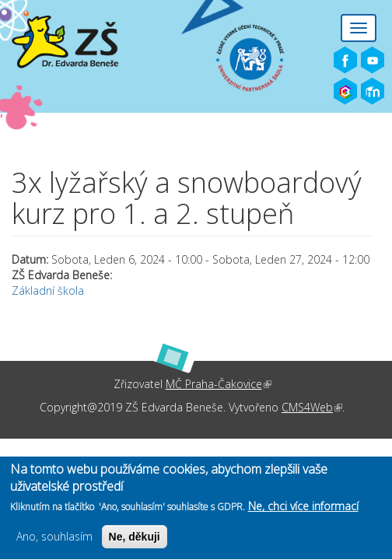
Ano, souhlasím (54, 541)
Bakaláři (345, 92)
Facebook (345, 61)
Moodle (373, 92)
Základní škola (48, 290)
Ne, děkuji (135, 541)
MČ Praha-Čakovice (219, 384)
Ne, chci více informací (303, 511)
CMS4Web (312, 407)
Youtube (373, 61)
